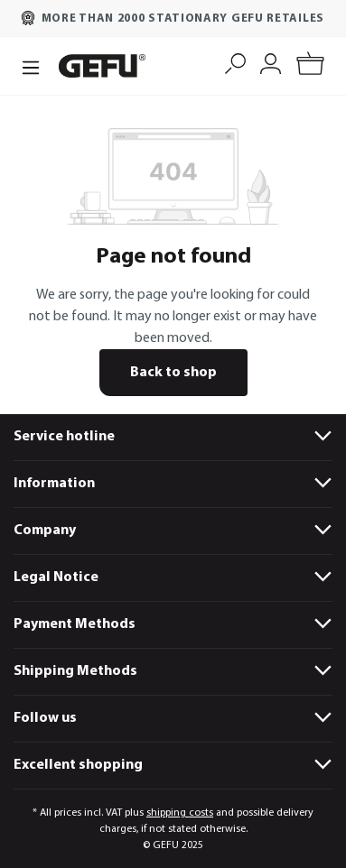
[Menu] (31, 66)
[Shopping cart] (310, 66)
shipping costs (180, 813)
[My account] (271, 62)
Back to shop (173, 373)
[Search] (235, 62)
